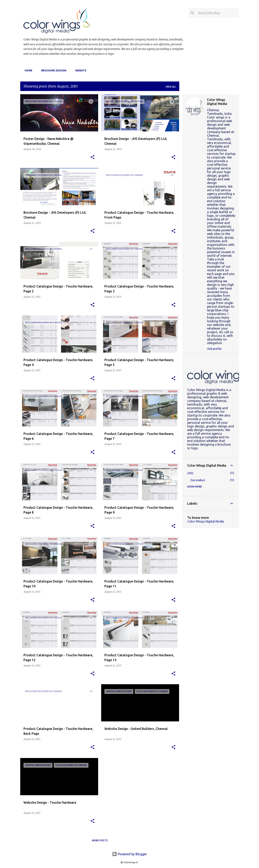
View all (171, 87)
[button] (92, 157)
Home (27, 70)
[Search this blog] (218, 13)
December (198, 480)
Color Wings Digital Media (217, 102)
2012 (190, 473)
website (80, 70)
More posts (100, 840)
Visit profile (214, 349)
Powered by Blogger (129, 854)
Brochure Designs (53, 70)
